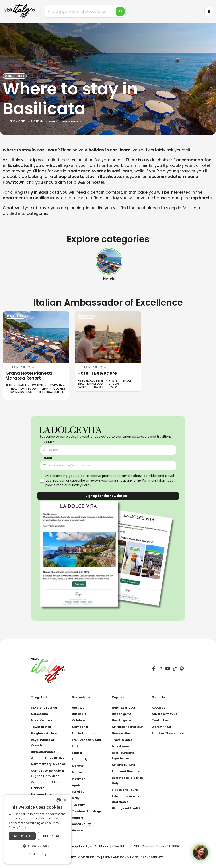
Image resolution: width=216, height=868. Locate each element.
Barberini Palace (44, 752)
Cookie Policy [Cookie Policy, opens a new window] (38, 854)
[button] (38, 846)
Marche (78, 766)
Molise (77, 772)
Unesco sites (122, 739)
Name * (49, 442)
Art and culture (124, 770)
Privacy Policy (81, 485)
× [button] (65, 800)
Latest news (122, 752)
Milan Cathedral (44, 720)
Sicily (76, 798)
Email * (49, 458)
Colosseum (40, 714)
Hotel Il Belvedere (97, 373)
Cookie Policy (88, 857)
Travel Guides (123, 745)
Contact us (161, 720)
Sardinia (79, 791)
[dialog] (38, 829)
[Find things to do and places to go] (85, 11)
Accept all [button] (22, 836)
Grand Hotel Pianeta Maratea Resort (29, 376)
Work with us (162, 727)
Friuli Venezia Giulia (88, 740)
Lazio (76, 746)
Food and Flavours (127, 777)
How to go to (122, 720)
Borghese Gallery (45, 733)
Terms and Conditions (122, 857)
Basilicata (80, 714)
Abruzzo (79, 707)
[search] (120, 11)
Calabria (79, 720)
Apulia (77, 785)
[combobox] (59, 800)
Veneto (78, 830)
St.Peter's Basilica (46, 707)
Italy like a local (125, 707)
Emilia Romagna (85, 733)
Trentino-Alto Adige (88, 811)
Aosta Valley (82, 824)
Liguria (78, 753)
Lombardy (80, 759)
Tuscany (79, 805)
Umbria (78, 817)
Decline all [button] (52, 836)
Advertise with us (166, 714)
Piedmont (80, 779)
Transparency (156, 857)
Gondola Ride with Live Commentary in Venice (47, 764)
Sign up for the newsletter (108, 496)
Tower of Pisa (42, 727)
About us (159, 707)
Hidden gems (123, 714)
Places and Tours (126, 795)
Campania (81, 727)
